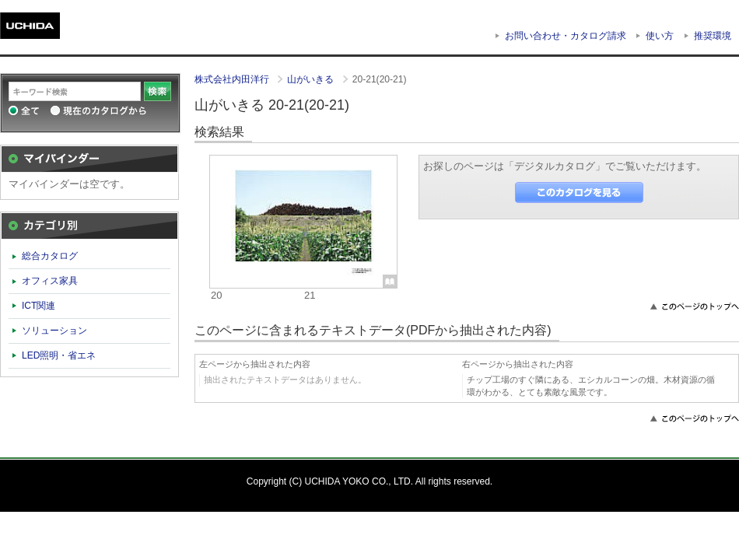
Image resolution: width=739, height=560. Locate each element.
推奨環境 (713, 36)
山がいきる (312, 79)
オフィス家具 (50, 281)
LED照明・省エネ (59, 355)
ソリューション (54, 331)
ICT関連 (39, 306)
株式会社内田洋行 (233, 79)
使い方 (660, 36)
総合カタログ (50, 256)
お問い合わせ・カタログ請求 (566, 36)
